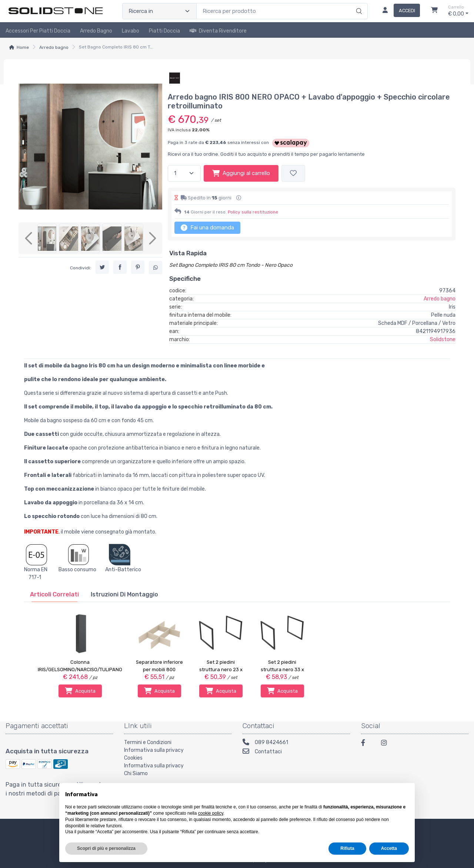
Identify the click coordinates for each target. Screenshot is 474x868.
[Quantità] (184, 173)
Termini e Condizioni (148, 742)
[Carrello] (434, 11)
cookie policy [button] (211, 813)
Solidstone (443, 339)
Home (23, 47)
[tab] (54, 594)
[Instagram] (387, 744)
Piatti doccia (164, 31)
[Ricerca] (358, 3)
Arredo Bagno (96, 31)
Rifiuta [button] (347, 848)
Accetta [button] (389, 848)
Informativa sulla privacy (154, 750)
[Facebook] (367, 744)
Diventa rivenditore (218, 31)
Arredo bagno (54, 47)
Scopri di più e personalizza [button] (106, 848)
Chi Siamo (136, 773)
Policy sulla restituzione (253, 212)
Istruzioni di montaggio (124, 594)
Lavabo (131, 31)
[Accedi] (398, 11)
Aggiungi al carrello (241, 173)
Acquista (80, 691)
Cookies (133, 758)
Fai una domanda (207, 228)
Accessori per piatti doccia (38, 31)
